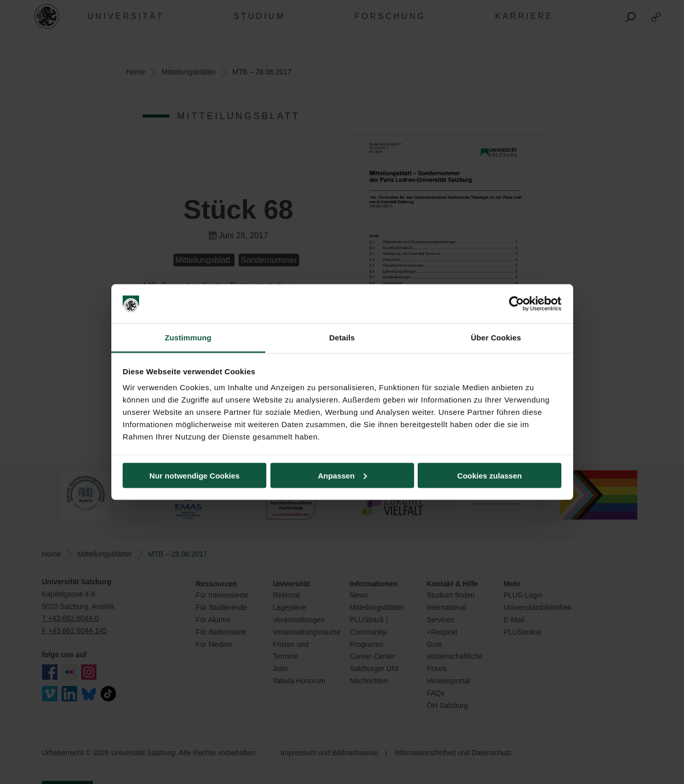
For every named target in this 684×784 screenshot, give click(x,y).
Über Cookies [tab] (496, 338)
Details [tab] (342, 338)
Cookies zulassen (490, 475)
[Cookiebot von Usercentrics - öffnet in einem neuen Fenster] (516, 304)
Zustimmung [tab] (188, 338)
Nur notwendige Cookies (194, 475)
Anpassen (342, 475)
